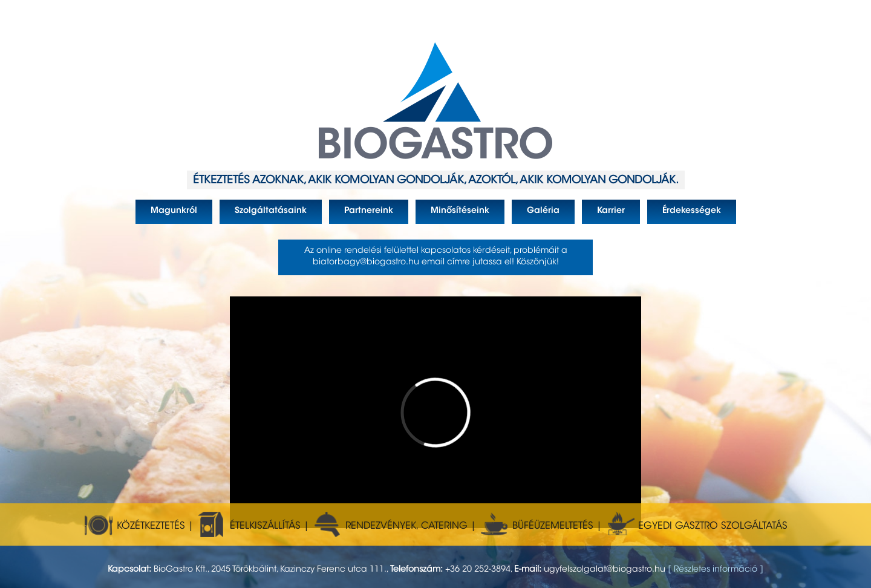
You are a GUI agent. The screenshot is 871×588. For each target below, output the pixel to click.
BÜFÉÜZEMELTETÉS (536, 526)
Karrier (603, 215)
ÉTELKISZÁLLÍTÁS (249, 526)
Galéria (536, 215)
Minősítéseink (452, 215)
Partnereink (361, 215)
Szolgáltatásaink (263, 215)
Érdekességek (684, 215)
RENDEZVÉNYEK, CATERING (390, 526)
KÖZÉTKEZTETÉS (134, 526)
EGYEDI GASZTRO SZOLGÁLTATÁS (696, 526)
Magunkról (166, 215)
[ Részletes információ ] (716, 570)
